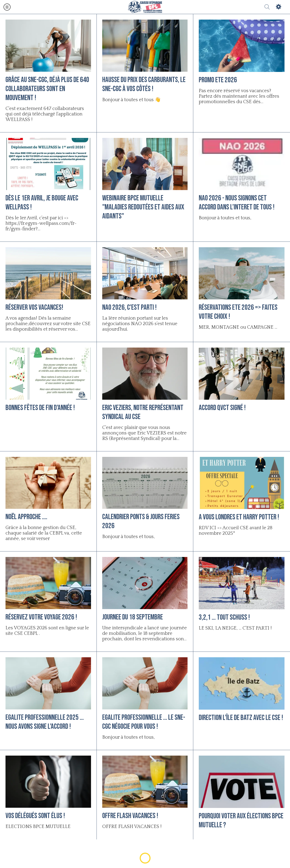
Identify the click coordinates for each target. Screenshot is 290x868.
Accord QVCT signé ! (222, 408)
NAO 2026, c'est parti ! (129, 307)
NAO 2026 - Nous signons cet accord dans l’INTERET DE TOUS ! (237, 203)
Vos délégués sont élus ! (35, 816)
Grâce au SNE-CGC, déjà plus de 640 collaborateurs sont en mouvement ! (47, 89)
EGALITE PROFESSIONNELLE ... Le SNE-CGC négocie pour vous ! (144, 722)
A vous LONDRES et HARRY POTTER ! (239, 517)
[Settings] (279, 7)
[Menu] (7, 7)
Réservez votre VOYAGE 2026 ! (41, 617)
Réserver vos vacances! (34, 307)
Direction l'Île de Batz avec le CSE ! (241, 718)
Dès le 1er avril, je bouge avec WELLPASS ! (42, 203)
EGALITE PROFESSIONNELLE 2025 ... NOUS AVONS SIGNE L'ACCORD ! (45, 722)
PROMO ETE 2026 (218, 80)
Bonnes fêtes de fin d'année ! (40, 408)
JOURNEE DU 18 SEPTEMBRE (133, 617)
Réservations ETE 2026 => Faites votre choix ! (238, 312)
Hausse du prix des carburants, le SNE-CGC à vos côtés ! (144, 84)
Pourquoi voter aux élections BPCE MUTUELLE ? (241, 820)
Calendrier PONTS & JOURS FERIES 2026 (141, 521)
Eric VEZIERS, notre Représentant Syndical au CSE (143, 412)
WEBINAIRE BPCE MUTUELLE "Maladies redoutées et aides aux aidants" (143, 207)
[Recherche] (267, 7)
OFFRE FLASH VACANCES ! (130, 816)
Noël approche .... (26, 517)
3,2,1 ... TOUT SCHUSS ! (224, 617)
